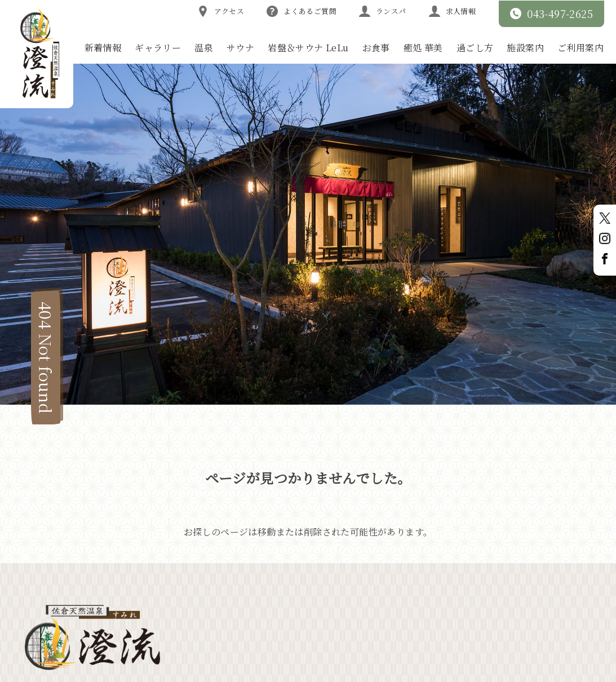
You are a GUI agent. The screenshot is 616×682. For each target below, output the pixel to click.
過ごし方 (475, 48)
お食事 (376, 48)
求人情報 (453, 11)
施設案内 (525, 48)
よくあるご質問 (302, 11)
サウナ (240, 48)
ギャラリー (158, 48)
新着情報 (103, 48)
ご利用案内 (580, 48)
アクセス (221, 11)
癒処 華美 (423, 48)
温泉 (204, 48)
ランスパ (383, 11)
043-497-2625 (551, 14)
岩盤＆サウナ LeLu (308, 48)
